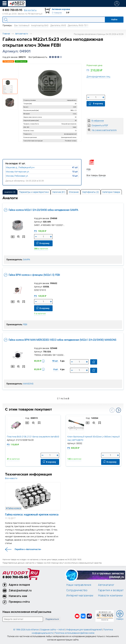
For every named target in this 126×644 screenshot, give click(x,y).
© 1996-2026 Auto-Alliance (26, 630)
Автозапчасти (22, 34)
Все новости (11, 478)
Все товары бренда (96, 175)
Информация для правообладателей (84, 630)
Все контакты (30, 10)
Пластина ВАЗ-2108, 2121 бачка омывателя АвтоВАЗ (33, 437)
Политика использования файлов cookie (75, 633)
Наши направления (79, 585)
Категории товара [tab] (111, 192)
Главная (6, 34)
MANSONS (28, 384)
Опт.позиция (21, 61)
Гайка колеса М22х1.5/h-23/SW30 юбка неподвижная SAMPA (41, 210)
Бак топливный (22, 25)
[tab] (10, 192)
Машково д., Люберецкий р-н (20, 167)
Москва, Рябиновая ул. (17, 176)
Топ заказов (8, 61)
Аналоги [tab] (10, 192)
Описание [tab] (74, 192)
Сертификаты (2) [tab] (91, 192)
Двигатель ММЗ (58, 25)
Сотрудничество (77, 590)
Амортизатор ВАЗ (40, 25)
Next (118, 410)
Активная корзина (61, 9)
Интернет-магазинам (80, 595)
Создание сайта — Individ (52, 630)
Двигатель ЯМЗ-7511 (78, 25)
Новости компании (110, 595)
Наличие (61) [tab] (59, 192)
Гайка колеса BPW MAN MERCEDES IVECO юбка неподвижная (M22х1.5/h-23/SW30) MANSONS (60, 340)
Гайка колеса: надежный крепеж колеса (32, 514)
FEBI (25, 324)
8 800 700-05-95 (15, 577)
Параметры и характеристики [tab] (34, 192)
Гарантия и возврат (111, 590)
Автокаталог (106, 585)
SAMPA (27, 260)
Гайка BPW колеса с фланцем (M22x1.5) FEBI (32, 275)
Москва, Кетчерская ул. (18, 172)
